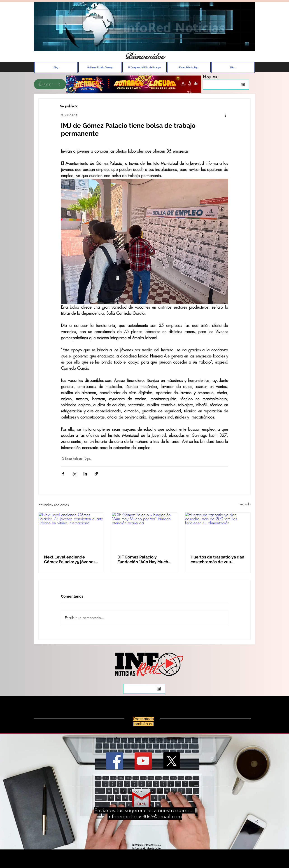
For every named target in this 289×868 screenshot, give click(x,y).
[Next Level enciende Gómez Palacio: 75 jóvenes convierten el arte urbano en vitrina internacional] (71, 531)
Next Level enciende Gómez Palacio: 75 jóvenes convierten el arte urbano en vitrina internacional (70, 559)
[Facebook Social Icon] (115, 761)
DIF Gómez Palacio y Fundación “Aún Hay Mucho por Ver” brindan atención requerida (144, 559)
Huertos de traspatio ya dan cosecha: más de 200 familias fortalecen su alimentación (217, 559)
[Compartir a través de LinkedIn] (85, 474)
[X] (172, 761)
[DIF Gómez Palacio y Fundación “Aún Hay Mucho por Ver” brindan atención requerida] (145, 531)
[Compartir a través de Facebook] (63, 474)
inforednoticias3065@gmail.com (145, 817)
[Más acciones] (225, 115)
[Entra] (50, 84)
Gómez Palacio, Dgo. (76, 458)
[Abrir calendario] (243, 85)
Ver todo (245, 504)
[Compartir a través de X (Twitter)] (74, 474)
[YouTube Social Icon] (143, 761)
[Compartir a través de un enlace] (96, 474)
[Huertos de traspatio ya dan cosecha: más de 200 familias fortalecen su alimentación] (218, 531)
